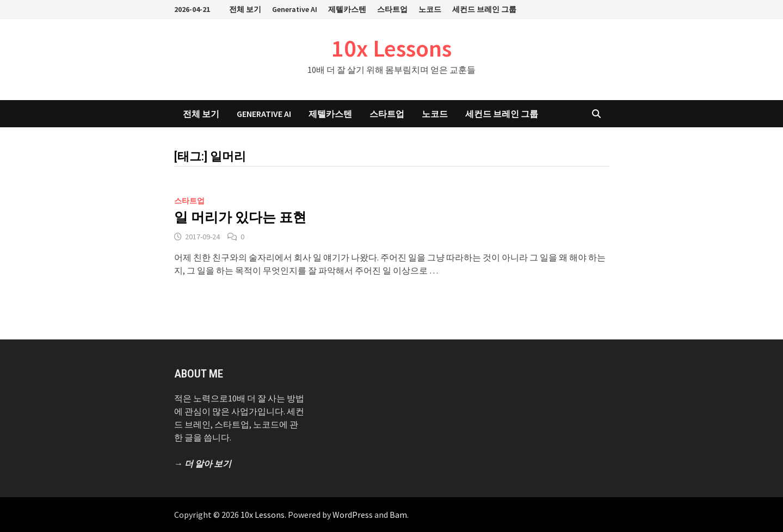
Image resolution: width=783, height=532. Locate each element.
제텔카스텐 (347, 9)
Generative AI (295, 9)
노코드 (430, 9)
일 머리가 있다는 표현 (240, 217)
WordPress (353, 515)
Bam (398, 515)
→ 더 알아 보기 (203, 463)
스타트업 (392, 9)
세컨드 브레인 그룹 (484, 9)
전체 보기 (245, 9)
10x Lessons (391, 48)
